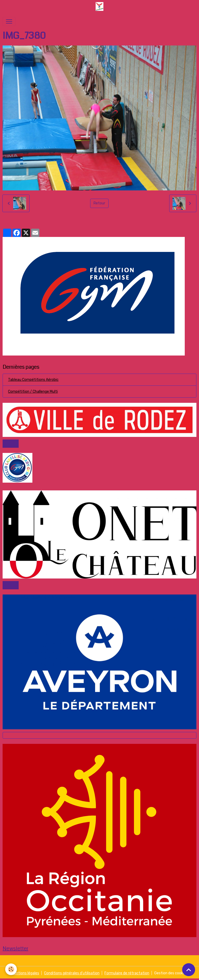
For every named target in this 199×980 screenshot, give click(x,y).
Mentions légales (25, 973)
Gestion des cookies (171, 973)
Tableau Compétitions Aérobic (33, 380)
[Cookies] (11, 969)
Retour (99, 203)
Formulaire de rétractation (127, 973)
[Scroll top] (189, 970)
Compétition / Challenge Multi (33, 392)
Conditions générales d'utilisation (72, 973)
